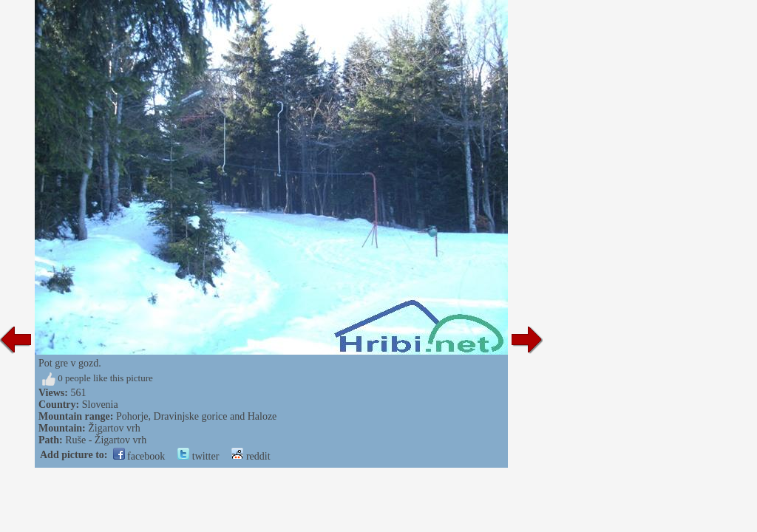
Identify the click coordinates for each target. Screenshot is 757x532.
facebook (139, 456)
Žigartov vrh (114, 428)
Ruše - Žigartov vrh (106, 440)
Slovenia (100, 405)
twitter (198, 456)
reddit (251, 456)
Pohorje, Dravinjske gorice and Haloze (196, 416)
